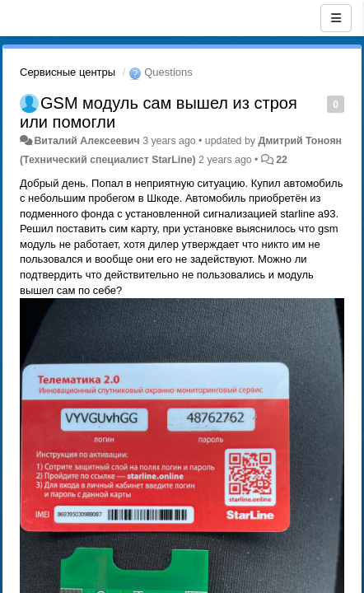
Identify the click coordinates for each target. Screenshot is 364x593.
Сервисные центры (68, 72)
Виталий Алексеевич (86, 141)
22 (282, 160)
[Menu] (336, 18)
